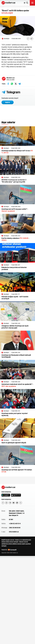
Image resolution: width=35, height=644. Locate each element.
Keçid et (8, 102)
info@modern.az (14, 532)
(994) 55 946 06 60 (15, 528)
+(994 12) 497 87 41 (15, 524)
